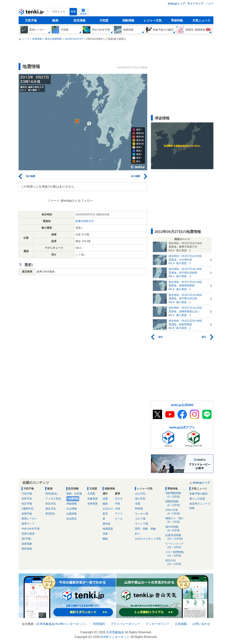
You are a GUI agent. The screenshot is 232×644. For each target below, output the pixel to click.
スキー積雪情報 (176, 554)
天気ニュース (201, 20)
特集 (192, 508)
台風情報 (72, 514)
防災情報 (80, 20)
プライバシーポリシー (125, 624)
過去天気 (51, 509)
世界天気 (27, 499)
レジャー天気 (153, 20)
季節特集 (177, 20)
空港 (138, 504)
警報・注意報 (74, 494)
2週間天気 (28, 509)
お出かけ (108, 509)
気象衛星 (93, 499)
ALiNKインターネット (70, 624)
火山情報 (72, 509)
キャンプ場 (141, 524)
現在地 (83, 14)
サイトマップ (195, 4)
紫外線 (107, 524)
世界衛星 (93, 504)
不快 (117, 504)
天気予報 (31, 20)
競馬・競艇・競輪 (145, 529)
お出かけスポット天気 (148, 539)
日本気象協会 (46, 624)
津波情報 (72, 504)
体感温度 (108, 529)
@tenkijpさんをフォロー (77, 201)
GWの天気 (176, 512)
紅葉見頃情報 (176, 537)
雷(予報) (26, 539)
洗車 (105, 534)
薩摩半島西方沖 (85, 221)
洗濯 (105, 499)
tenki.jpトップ (176, 4)
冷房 (117, 509)
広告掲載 (181, 624)
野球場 (139, 509)
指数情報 (128, 20)
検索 (73, 12)
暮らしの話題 (197, 499)
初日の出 (176, 562)
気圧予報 (27, 504)
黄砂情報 (27, 549)
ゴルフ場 (140, 519)
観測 (55, 20)
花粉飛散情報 (176, 495)
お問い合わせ (201, 624)
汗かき (119, 499)
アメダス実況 (53, 499)
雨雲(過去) (51, 494)
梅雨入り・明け (176, 520)
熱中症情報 (176, 529)
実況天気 (51, 504)
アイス (119, 514)
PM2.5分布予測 (30, 529)
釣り (138, 534)
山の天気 (140, 494)
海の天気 (140, 499)
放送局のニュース (200, 504)
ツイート (54, 201)
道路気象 (27, 544)
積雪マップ (28, 524)
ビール (119, 519)
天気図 (104, 20)
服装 (105, 504)
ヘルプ (210, 4)
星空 (105, 514)
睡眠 (105, 539)
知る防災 (72, 519)
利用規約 (99, 624)
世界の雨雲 (28, 534)
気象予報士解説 (199, 494)
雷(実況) (50, 514)
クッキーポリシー (158, 624)
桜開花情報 (176, 503)
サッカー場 (141, 514)
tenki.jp (32, 13)
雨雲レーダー (29, 519)
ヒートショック (176, 545)
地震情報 (73, 499)
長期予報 (27, 514)
